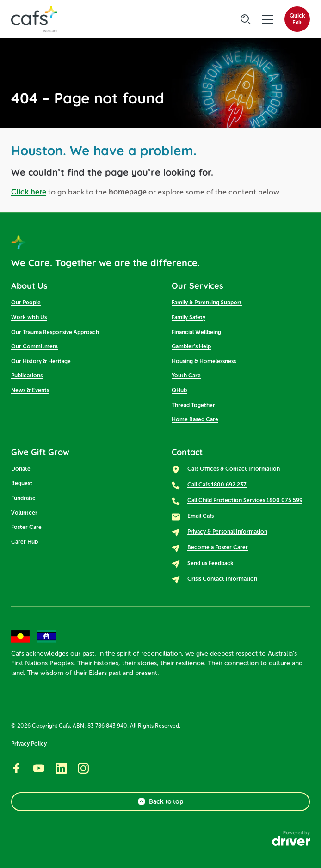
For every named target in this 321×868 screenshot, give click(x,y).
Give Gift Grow (40, 452)
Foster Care (26, 527)
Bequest (22, 483)
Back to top (161, 802)
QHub (179, 390)
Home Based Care (195, 419)
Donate (21, 469)
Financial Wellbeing (196, 332)
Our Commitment (35, 346)
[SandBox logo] (34, 19)
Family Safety (188, 317)
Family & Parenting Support (207, 303)
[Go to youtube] (39, 768)
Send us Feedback (210, 563)
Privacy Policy (29, 744)
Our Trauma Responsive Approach (55, 332)
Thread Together (193, 405)
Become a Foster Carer (218, 547)
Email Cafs (201, 516)
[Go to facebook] (17, 768)
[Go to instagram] (83, 768)
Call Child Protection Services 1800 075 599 (245, 500)
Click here (29, 192)
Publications (27, 376)
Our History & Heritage (41, 361)
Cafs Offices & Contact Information (234, 469)
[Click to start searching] (246, 19)
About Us (29, 286)
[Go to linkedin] (61, 768)
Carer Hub (25, 542)
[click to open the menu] (268, 19)
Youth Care (186, 376)
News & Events (30, 390)
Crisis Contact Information (222, 579)
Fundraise (23, 498)
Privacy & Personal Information (227, 532)
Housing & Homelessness (204, 361)
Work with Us (29, 317)
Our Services (198, 286)
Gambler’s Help (191, 346)
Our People (26, 303)
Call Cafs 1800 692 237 (217, 485)
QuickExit (297, 19)
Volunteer (24, 513)
